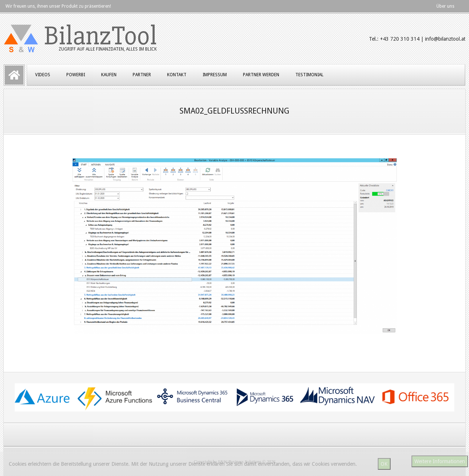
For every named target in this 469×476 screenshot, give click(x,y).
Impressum (215, 75)
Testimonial (309, 75)
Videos (43, 75)
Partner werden (261, 75)
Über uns (445, 6)
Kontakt (177, 75)
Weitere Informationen (440, 461)
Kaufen (109, 75)
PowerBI (76, 75)
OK (384, 464)
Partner (142, 75)
